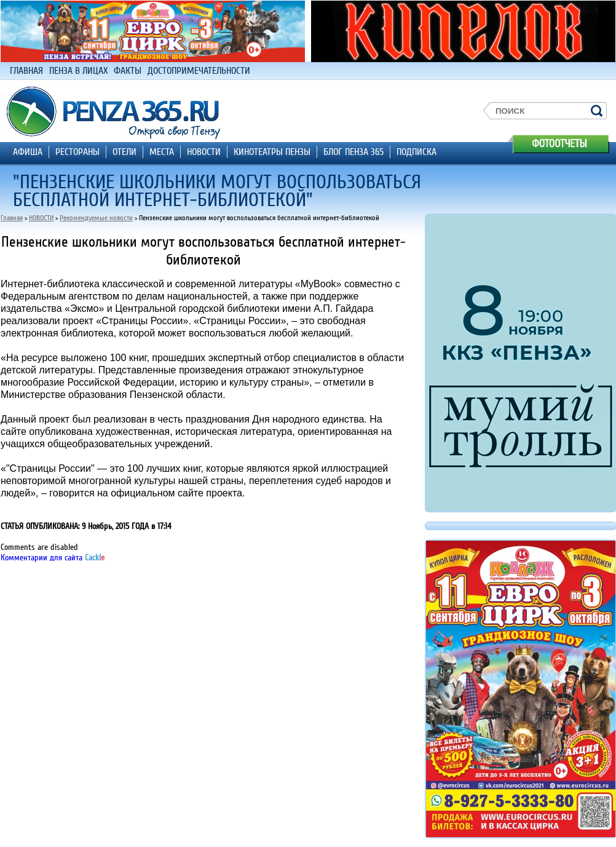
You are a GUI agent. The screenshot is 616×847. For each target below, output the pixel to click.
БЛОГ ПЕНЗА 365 (353, 152)
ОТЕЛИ (124, 152)
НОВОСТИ (204, 152)
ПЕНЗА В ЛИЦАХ (78, 71)
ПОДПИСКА (417, 152)
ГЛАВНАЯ (26, 71)
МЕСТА (162, 152)
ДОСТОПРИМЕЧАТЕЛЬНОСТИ (199, 71)
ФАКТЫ (128, 71)
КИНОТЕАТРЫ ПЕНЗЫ (272, 152)
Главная (12, 218)
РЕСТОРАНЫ (77, 152)
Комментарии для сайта (53, 558)
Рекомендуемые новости (96, 218)
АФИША (28, 152)
